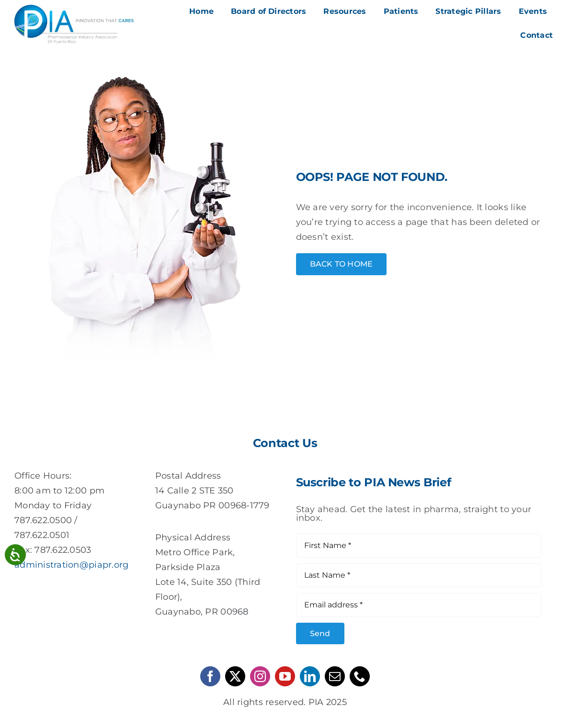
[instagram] (260, 676)
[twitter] (235, 676)
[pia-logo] (74, 9)
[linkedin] (310, 676)
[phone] (360, 676)
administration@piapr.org (71, 565)
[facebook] (210, 676)
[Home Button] (342, 264)
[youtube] (285, 676)
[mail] (335, 676)
